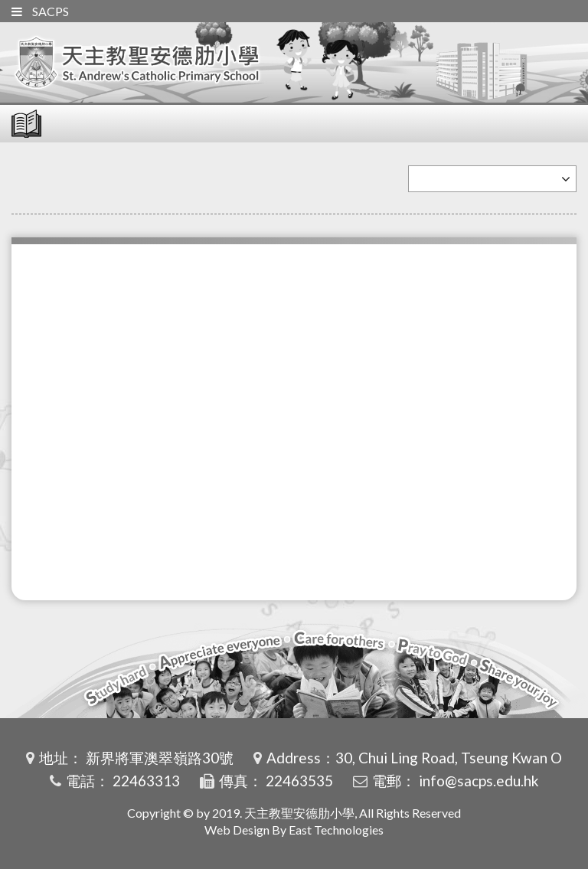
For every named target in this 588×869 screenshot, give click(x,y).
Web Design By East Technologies (294, 830)
